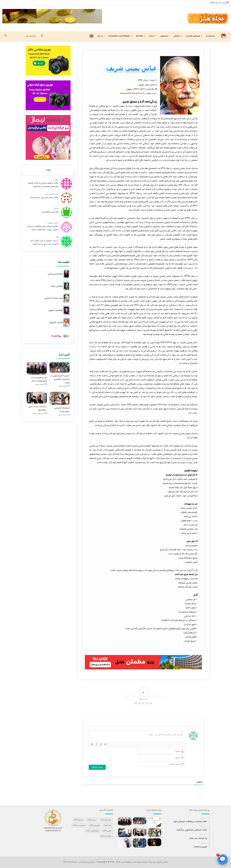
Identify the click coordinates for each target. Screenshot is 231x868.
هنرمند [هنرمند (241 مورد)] (95, 825)
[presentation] (109, 755)
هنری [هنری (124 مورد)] (107, 831)
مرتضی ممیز (57, 285)
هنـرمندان (210, 36)
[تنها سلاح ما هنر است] (125, 843)
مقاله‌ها (140, 36)
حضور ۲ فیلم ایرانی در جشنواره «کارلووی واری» (60, 378)
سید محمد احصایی (53, 297)
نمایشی (177, 36)
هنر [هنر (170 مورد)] (108, 825)
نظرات (48, 170)
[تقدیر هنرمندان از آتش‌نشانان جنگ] (37, 367)
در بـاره (100, 36)
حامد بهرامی (53, 222)
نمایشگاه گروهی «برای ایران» (62, 409)
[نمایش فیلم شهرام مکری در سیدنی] (154, 842)
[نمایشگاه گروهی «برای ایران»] (60, 397)
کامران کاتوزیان (56, 321)
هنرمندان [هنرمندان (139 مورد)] (79, 825)
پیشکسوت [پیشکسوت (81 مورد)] (92, 831)
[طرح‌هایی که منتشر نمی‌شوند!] (125, 833)
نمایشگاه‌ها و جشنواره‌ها (119, 36)
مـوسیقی (164, 36)
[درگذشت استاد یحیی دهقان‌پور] (37, 397)
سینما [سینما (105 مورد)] (92, 820)
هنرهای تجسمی (193, 36)
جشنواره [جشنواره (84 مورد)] (106, 820)
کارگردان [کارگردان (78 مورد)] (106, 836)
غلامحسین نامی (55, 273)
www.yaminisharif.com (132, 93)
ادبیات (152, 36)
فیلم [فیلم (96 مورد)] (79, 820)
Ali (58, 237)
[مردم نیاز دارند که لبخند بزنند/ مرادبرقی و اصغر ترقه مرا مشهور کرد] (140, 843)
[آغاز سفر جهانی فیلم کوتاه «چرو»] (154, 822)
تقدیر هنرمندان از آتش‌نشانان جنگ (39, 378)
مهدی (56, 179)
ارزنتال (56, 208)
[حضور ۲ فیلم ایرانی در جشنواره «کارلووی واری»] (60, 366)
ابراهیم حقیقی (56, 309)
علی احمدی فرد (52, 193)
